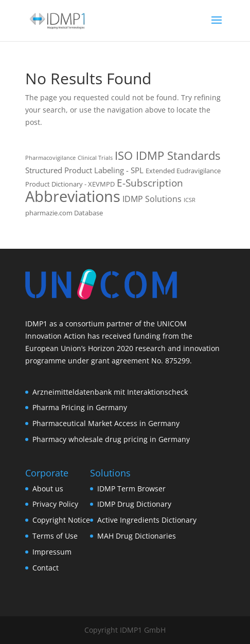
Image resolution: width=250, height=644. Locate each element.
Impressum (52, 552)
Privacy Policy (55, 504)
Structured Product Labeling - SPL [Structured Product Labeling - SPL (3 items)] (84, 170)
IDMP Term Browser (131, 489)
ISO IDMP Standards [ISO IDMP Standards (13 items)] (167, 155)
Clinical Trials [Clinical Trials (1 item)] (95, 158)
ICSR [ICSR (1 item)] (190, 200)
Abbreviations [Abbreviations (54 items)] (73, 196)
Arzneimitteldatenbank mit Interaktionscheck (110, 392)
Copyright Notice (61, 520)
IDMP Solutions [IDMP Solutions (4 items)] (152, 199)
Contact (46, 568)
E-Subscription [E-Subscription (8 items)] (150, 183)
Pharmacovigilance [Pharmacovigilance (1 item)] (50, 158)
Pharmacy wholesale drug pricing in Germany (111, 439)
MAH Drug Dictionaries (137, 536)
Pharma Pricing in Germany (80, 407)
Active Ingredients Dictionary (147, 520)
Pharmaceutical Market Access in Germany (106, 423)
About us (48, 489)
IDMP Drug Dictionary (134, 504)
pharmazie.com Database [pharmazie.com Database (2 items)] (64, 213)
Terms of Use (55, 536)
